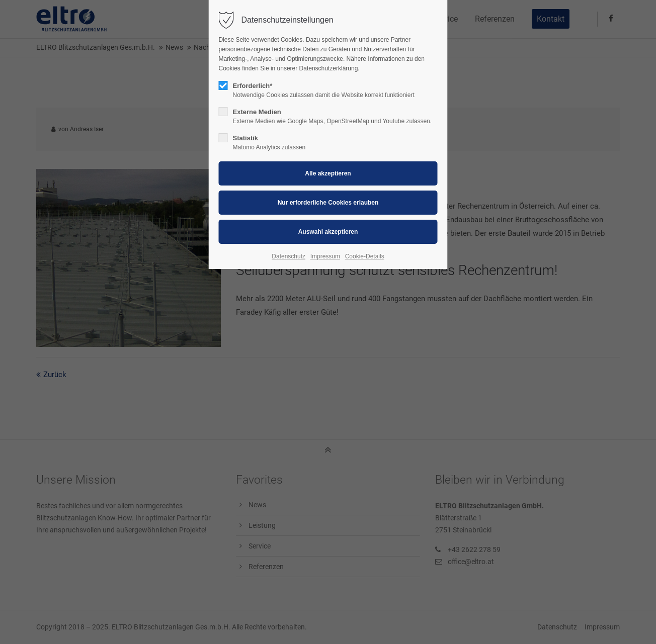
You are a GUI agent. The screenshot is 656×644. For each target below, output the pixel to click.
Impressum (325, 256)
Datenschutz (289, 256)
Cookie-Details (365, 256)
